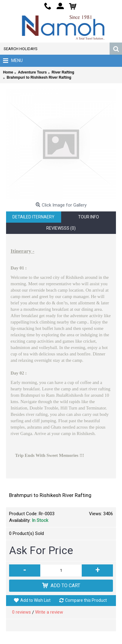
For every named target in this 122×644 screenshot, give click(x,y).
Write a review (49, 612)
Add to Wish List (35, 600)
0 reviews (21, 612)
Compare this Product (86, 600)
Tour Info (89, 217)
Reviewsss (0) (61, 228)
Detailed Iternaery (33, 217)
